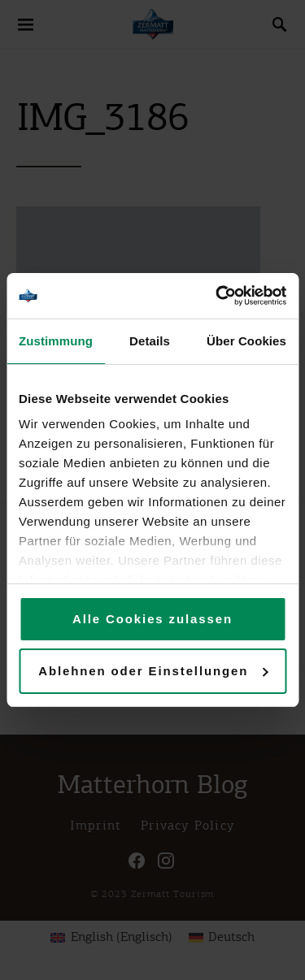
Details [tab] (150, 341)
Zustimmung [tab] (56, 341)
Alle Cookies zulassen (152, 619)
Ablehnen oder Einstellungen (153, 671)
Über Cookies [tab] (246, 341)
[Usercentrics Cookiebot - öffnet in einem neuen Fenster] (217, 296)
